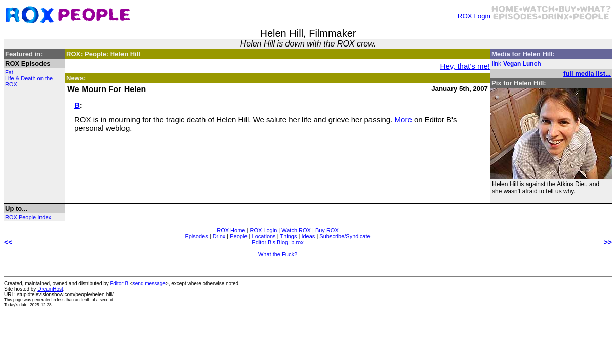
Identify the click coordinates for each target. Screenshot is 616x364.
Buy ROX (327, 230)
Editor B (119, 283)
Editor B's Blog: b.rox (277, 242)
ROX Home (231, 230)
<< (8, 242)
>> (608, 242)
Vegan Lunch (522, 64)
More (403, 120)
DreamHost (50, 289)
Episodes (196, 236)
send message (149, 283)
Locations (264, 236)
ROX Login (474, 16)
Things (288, 236)
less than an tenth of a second (85, 300)
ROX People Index (28, 217)
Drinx (219, 236)
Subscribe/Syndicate (345, 236)
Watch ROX (296, 230)
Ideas (308, 236)
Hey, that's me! (465, 66)
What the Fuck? (278, 254)
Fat (9, 72)
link (497, 64)
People (238, 236)
